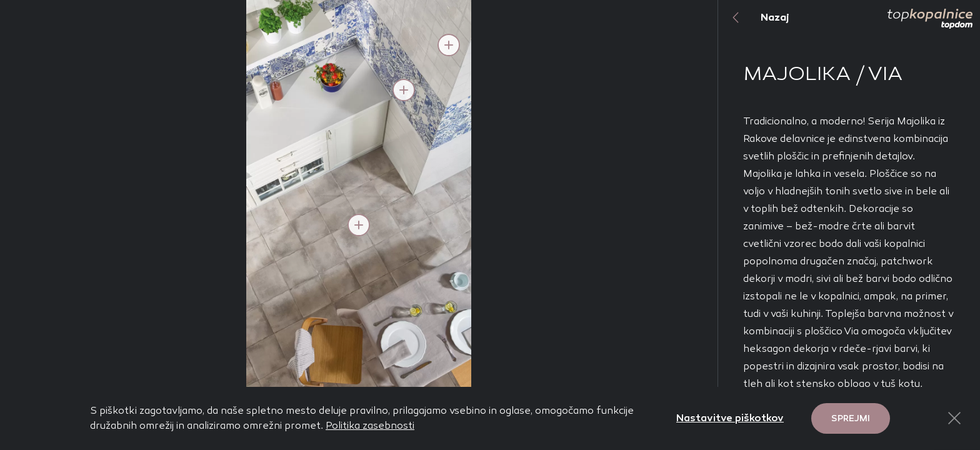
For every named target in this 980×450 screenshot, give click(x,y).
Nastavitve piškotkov (730, 418)
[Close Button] (954, 418)
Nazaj (754, 17)
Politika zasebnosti (370, 425)
